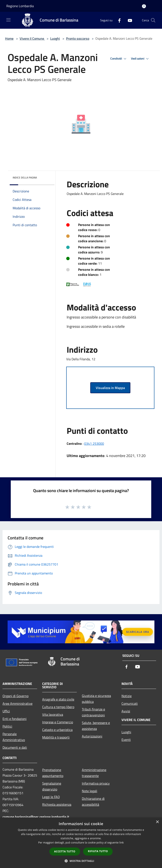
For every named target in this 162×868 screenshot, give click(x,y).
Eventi (126, 740)
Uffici (6, 711)
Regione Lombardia (20, 6)
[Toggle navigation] (8, 20)
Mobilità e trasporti (56, 737)
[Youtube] (128, 20)
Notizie (127, 696)
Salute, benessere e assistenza (96, 726)
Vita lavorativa (53, 714)
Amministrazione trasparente (94, 773)
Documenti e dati (15, 747)
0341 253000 (94, 444)
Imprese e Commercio (58, 722)
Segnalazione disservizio (52, 786)
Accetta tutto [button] (65, 851)
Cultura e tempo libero (58, 707)
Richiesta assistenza (57, 804)
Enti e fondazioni (15, 719)
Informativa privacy (96, 783)
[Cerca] (153, 20)
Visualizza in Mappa (110, 388)
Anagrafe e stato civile (58, 699)
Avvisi (126, 711)
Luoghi (55, 38)
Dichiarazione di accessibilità (93, 801)
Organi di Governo (16, 696)
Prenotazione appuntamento (53, 773)
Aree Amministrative (18, 703)
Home (9, 38)
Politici (7, 726)
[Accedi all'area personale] (144, 6)
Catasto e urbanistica (57, 730)
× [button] (157, 822)
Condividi (119, 59)
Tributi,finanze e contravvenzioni (93, 712)
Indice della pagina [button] (25, 178)
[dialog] (81, 843)
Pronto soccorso (78, 38)
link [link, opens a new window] (122, 843)
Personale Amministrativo (14, 737)
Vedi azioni (140, 59)
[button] (81, 861)
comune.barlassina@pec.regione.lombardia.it (36, 817)
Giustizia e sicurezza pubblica (96, 699)
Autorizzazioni (92, 736)
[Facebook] (118, 20)
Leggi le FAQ (51, 797)
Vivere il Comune (32, 38)
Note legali (90, 791)
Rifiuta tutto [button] (98, 851)
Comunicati (130, 703)
